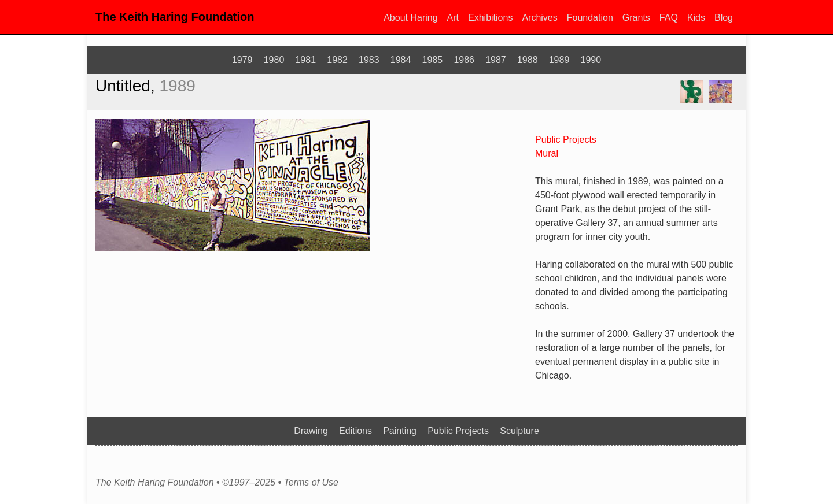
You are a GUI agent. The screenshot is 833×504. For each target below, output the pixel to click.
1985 (433, 60)
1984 (401, 60)
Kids (696, 18)
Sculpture (519, 431)
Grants (636, 18)
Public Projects (566, 140)
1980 (274, 60)
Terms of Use (311, 483)
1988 (528, 60)
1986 (464, 60)
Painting (400, 431)
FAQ (669, 18)
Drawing (311, 431)
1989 (559, 60)
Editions (355, 431)
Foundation (590, 18)
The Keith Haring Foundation (175, 17)
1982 (337, 60)
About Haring (410, 18)
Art (453, 18)
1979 (242, 60)
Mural (547, 153)
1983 (369, 60)
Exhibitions (490, 18)
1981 (305, 60)
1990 (591, 60)
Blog (724, 18)
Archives (539, 18)
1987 (496, 60)
